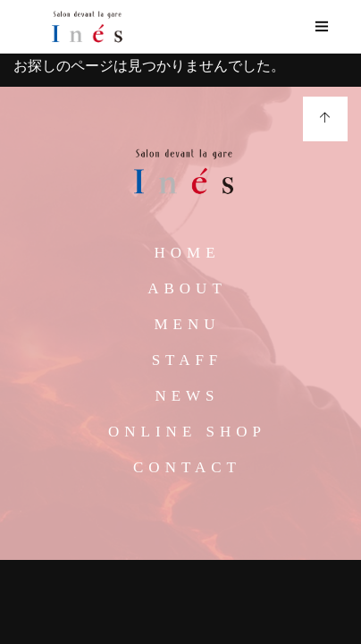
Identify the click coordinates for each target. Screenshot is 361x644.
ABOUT (187, 288)
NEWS (187, 396)
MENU (187, 324)
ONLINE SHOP (187, 432)
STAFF (188, 360)
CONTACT (187, 467)
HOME (187, 253)
